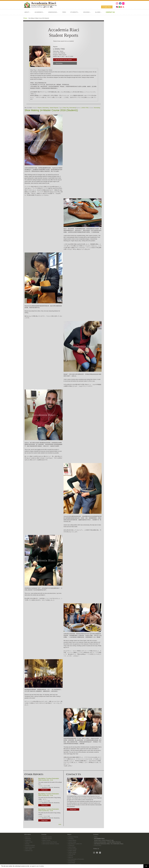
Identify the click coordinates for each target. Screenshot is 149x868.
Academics (28, 839)
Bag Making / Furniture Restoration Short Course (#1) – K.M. (49, 810)
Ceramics (71, 855)
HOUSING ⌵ (87, 12)
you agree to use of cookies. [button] (37, 866)
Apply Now (107, 7)
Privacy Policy (98, 844)
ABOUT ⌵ (27, 12)
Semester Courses (47, 837)
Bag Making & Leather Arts (48, 787)
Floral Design (72, 861)
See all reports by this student (64, 60)
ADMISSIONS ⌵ (53, 12)
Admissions (28, 837)
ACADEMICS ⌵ (39, 12)
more (60, 824)
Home (26, 18)
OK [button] (146, 866)
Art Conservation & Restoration (76, 858)
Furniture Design (72, 848)
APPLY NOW (28, 848)
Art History (71, 837)
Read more (44, 790)
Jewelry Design (72, 841)
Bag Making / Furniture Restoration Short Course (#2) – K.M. (49, 795)
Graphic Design (72, 849)
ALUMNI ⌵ (98, 12)
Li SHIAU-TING (85, 108)
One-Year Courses (47, 836)
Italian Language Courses (75, 863)
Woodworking (57, 787)
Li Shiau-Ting (65, 108)
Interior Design (72, 846)
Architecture (71, 844)
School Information (30, 846)
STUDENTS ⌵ (75, 12)
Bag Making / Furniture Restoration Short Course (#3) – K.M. (49, 779)
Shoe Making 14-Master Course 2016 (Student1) (51, 110)
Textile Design (72, 853)
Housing (27, 843)
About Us (27, 836)
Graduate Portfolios (30, 844)
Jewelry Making (72, 839)
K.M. (49, 786)
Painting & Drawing (73, 836)
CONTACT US (29, 849)
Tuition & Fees (29, 841)
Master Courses (46, 839)
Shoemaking (59, 63)
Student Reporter (54, 108)
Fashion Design (72, 851)
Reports (40, 108)
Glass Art (71, 856)
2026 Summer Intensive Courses (51, 843)
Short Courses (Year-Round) (50, 841)
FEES (64, 12)
